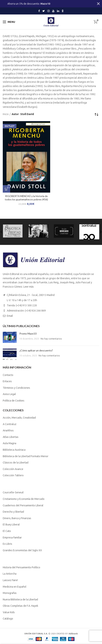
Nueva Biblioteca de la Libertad (20, 599)
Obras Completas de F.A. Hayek (20, 606)
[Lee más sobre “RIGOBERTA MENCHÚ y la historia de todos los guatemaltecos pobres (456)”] (6, 189)
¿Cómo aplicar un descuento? (36, 350)
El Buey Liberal (11, 525)
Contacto (8, 375)
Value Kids (9, 612)
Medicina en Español (15, 587)
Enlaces (7, 381)
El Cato (7, 531)
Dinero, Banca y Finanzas (17, 518)
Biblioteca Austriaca (14, 450)
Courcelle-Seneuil (13, 492)
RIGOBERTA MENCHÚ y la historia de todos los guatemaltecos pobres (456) (26, 198)
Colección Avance (13, 469)
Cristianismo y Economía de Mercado (24, 499)
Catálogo (8, 619)
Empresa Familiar (12, 538)
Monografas (10, 593)
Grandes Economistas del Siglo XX (22, 550)
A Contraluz (10, 424)
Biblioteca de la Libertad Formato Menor (26, 456)
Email (10, 316)
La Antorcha (10, 574)
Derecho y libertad (13, 512)
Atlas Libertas (11, 437)
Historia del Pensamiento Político (21, 567)
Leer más (29, 287)
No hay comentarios (51, 339)
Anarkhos (8, 430)
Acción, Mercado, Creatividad (19, 418)
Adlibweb (73, 634)
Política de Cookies (14, 401)
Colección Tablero (13, 475)
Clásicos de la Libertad (16, 463)
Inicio (6, 114)
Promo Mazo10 (28, 334)
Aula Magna (9, 443)
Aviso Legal (9, 394)
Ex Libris (7, 544)
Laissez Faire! (10, 580)
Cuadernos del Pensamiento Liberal (23, 505)
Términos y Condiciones (16, 388)
